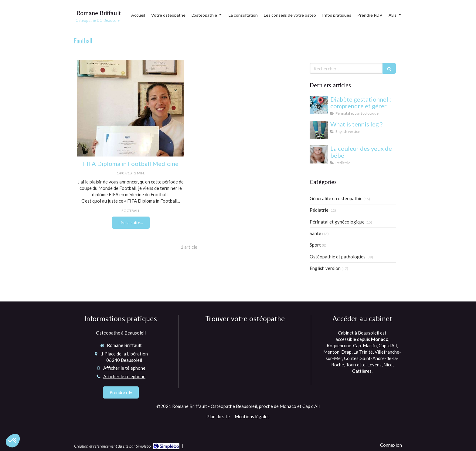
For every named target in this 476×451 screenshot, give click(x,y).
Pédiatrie (319, 210)
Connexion (391, 445)
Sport (315, 245)
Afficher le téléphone (124, 368)
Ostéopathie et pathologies (338, 257)
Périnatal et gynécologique (337, 222)
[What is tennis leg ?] (319, 130)
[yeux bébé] (319, 154)
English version (325, 268)
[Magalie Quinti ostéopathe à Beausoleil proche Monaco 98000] (131, 108)
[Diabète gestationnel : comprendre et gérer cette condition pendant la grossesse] (319, 105)
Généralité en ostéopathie (336, 198)
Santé (315, 233)
